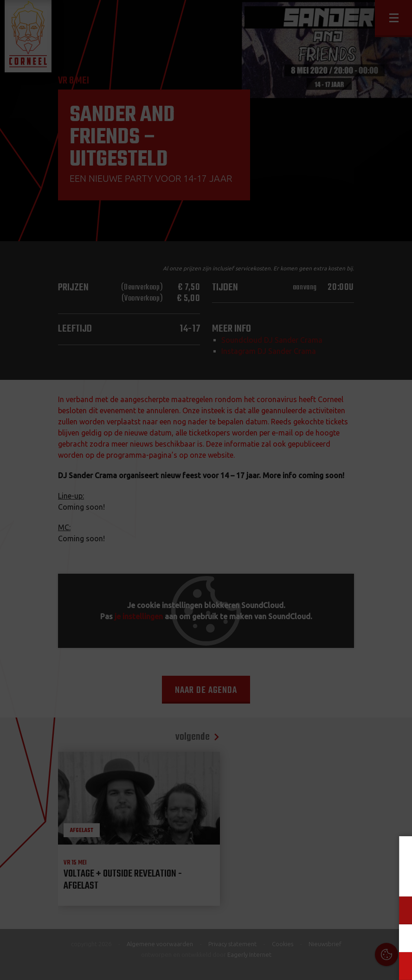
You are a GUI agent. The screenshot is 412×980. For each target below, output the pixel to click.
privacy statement (371, 880)
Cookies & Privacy (305, 854)
